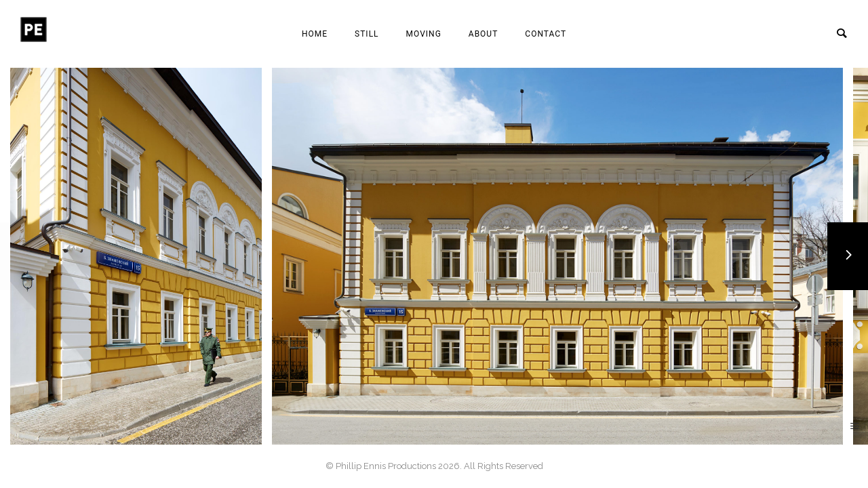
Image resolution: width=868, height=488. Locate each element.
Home (315, 34)
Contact (546, 34)
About (484, 34)
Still (367, 34)
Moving (424, 34)
